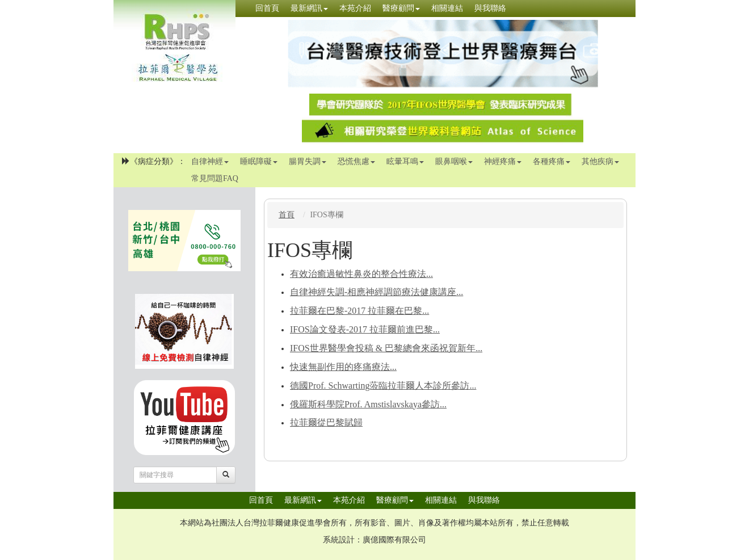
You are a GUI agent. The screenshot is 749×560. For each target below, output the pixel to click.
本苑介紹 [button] (355, 8)
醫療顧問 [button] (401, 8)
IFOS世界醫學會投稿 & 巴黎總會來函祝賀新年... (386, 348)
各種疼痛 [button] (552, 161)
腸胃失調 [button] (308, 161)
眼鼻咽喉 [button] (454, 161)
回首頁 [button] (267, 8)
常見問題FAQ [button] (215, 178)
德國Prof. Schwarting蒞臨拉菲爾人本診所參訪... (383, 386)
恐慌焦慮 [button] (356, 161)
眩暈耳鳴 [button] (405, 161)
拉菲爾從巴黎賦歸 (326, 422)
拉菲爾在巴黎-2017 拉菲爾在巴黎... (359, 311)
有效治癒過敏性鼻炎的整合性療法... (361, 274)
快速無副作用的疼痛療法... (343, 367)
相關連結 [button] (447, 8)
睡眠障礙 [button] (259, 161)
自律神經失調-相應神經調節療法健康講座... (376, 292)
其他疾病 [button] (600, 161)
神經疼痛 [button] (503, 161)
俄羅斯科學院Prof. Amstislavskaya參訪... (368, 404)
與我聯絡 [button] (490, 8)
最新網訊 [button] (309, 8)
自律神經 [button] (210, 161)
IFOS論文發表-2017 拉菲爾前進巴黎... (365, 329)
